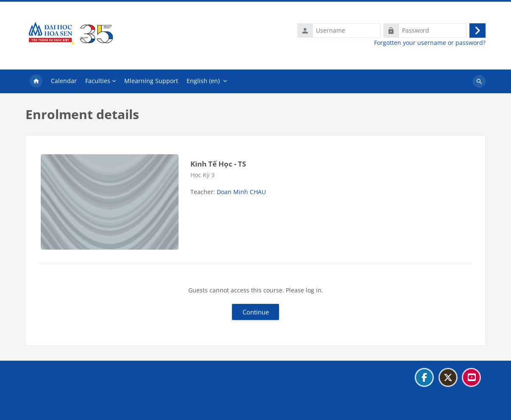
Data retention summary (65, 398)
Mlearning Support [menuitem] (151, 81)
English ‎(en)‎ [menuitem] (203, 81)
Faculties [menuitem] (98, 81)
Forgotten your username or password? (430, 43)
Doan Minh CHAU (241, 192)
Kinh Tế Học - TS (218, 164)
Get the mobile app (57, 409)
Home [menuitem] (36, 81)
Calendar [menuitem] (64, 81)
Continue (256, 312)
